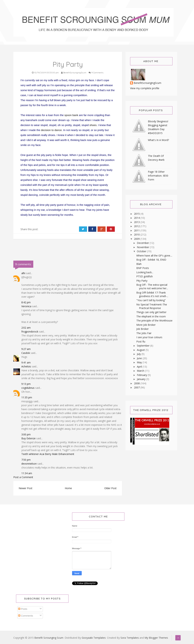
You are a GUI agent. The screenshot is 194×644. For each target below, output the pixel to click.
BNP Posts (143, 268)
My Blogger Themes (156, 638)
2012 (137, 226)
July (139, 354)
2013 (137, 222)
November (143, 247)
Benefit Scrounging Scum (49, 638)
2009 (137, 239)
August (141, 350)
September (144, 346)
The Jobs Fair (144, 333)
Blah (139, 264)
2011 (137, 230)
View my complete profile (145, 88)
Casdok (26, 353)
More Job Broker (146, 325)
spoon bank (71, 115)
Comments (26, 616)
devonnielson (29, 464)
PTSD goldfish (145, 276)
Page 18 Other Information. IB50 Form (158, 176)
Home (68, 488)
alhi (23, 273)
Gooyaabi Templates (94, 638)
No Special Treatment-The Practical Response (152, 306)
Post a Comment (23, 477)
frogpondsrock (30, 332)
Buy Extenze (28, 438)
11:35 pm (27, 397)
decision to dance (51, 130)
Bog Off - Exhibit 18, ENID (151, 260)
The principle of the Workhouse (154, 320)
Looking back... (145, 272)
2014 (137, 218)
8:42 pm (26, 302)
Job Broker (142, 329)
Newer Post (26, 488)
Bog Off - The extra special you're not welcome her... (152, 286)
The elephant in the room (151, 316)
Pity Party (142, 281)
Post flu (141, 341)
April (140, 367)
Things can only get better (151, 312)
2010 (137, 235)
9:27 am (26, 349)
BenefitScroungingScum (147, 83)
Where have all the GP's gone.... (154, 256)
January (141, 379)
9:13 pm (26, 384)
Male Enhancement (63, 454)
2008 (137, 383)
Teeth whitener (30, 454)
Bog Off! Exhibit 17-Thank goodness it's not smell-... (152, 294)
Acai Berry (45, 454)
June (140, 358)
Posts (23, 609)
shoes (93, 125)
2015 (137, 214)
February (142, 375)
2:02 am (26, 328)
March (141, 371)
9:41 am (26, 362)
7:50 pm (26, 460)
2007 (137, 387)
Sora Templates (130, 638)
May (140, 362)
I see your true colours (149, 337)
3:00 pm (26, 434)
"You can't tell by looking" (151, 300)
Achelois (26, 366)
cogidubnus (28, 388)
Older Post (110, 488)
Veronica (26, 306)
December (143, 243)
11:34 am (27, 473)
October (142, 251)
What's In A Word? (158, 140)
